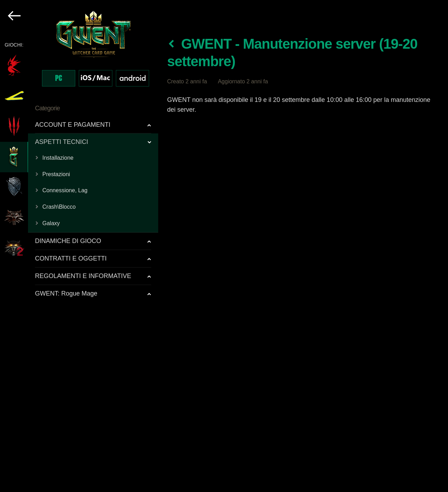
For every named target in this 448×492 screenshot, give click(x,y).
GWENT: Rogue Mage (66, 293)
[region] (79, 246)
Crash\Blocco (59, 207)
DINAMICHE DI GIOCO (68, 241)
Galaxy (51, 223)
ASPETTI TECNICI (62, 142)
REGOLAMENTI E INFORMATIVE (83, 276)
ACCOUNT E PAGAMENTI (73, 125)
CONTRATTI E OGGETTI (71, 258)
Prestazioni (56, 174)
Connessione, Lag (65, 190)
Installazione (58, 158)
